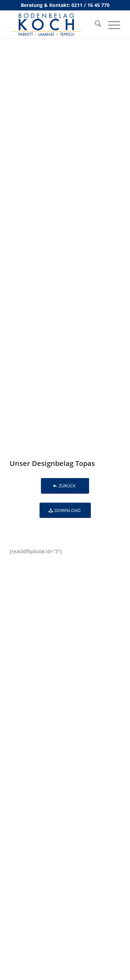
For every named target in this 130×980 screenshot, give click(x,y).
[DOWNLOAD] (65, 510)
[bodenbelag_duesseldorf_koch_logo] (54, 25)
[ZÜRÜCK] (65, 486)
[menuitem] (94, 25)
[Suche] (94, 25)
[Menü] (111, 25)
